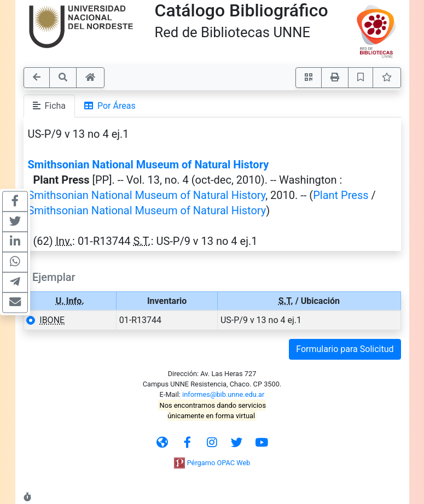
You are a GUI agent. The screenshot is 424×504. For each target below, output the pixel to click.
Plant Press (341, 195)
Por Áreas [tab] (110, 106)
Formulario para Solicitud (345, 349)
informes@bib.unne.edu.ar (223, 394)
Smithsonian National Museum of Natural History (149, 165)
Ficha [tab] (50, 106)
